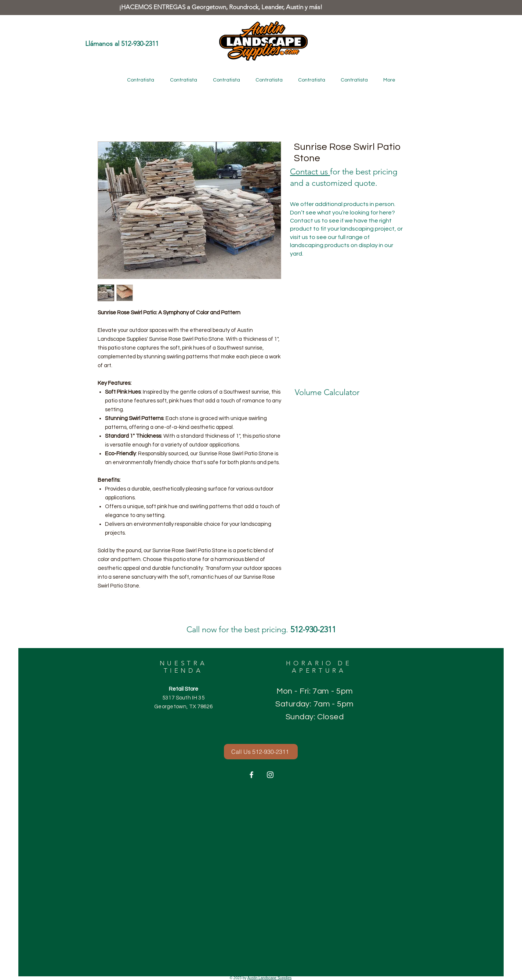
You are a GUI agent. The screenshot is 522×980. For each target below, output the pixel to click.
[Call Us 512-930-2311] (261, 752)
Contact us (310, 172)
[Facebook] (251, 775)
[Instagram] (270, 775)
